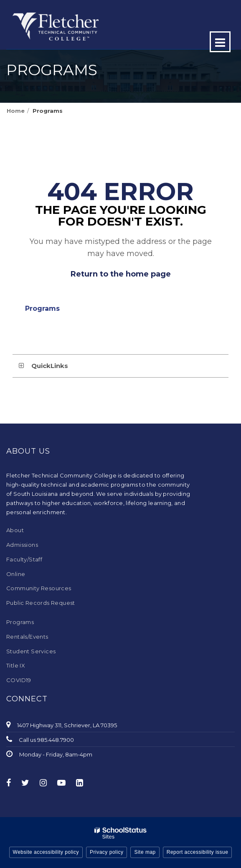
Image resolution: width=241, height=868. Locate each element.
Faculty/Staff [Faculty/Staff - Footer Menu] (24, 559)
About (15, 530)
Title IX (16, 665)
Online (16, 574)
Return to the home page (121, 274)
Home (16, 111)
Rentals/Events (27, 637)
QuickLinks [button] (50, 366)
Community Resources (39, 588)
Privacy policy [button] (107, 852)
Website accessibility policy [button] (46, 852)
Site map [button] (145, 852)
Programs (48, 111)
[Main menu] (220, 42)
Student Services (31, 651)
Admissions (22, 545)
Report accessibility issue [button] (198, 852)
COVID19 (19, 680)
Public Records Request (41, 603)
